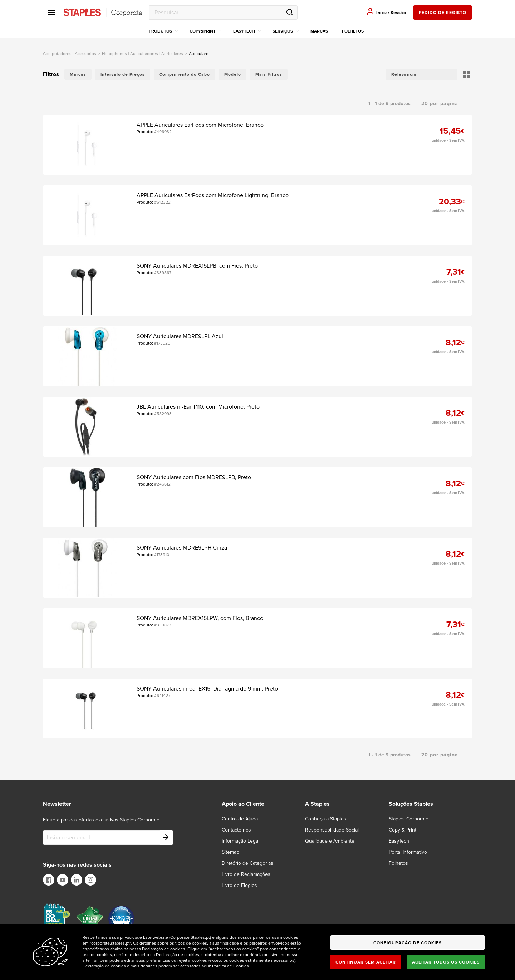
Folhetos (353, 31)
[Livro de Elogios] (244, 885)
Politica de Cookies (230, 966)
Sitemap (230, 852)
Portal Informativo (408, 852)
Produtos (163, 31)
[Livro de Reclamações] (250, 874)
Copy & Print (403, 830)
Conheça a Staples (326, 819)
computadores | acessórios (70, 54)
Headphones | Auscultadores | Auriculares (143, 54)
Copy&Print (206, 31)
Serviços (286, 31)
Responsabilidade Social (332, 830)
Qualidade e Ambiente (330, 841)
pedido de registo (443, 13)
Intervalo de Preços (123, 74)
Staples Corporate (409, 819)
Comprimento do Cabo (185, 74)
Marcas (319, 31)
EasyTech (247, 31)
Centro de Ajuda (240, 819)
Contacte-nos (236, 830)
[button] (421, 74)
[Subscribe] (166, 838)
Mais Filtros (269, 74)
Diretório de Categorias (247, 863)
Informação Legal (241, 841)
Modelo (233, 74)
